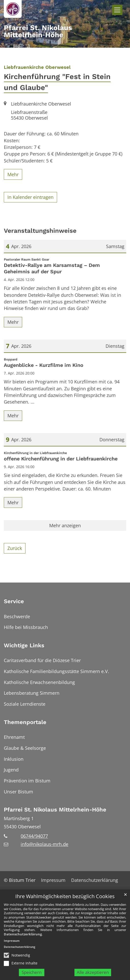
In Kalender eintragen (30, 197)
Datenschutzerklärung (23, 939)
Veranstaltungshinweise (40, 231)
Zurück (15, 548)
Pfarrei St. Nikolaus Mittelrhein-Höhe (55, 810)
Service (14, 601)
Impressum (12, 945)
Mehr (13, 174)
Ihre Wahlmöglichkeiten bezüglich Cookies (65, 902)
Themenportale (25, 722)
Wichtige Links (24, 645)
